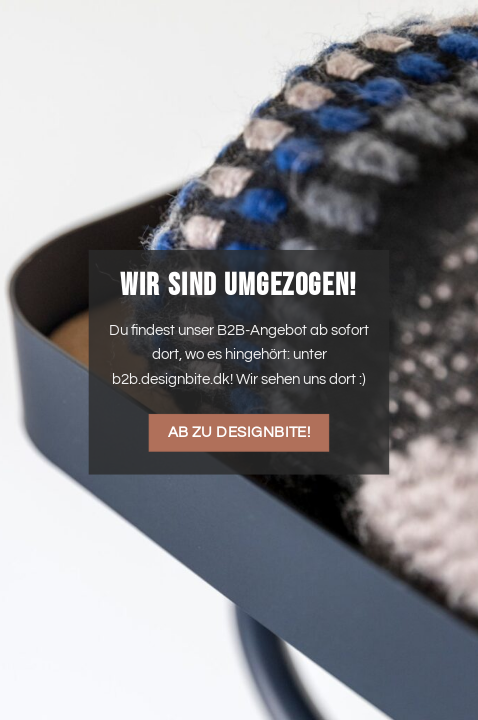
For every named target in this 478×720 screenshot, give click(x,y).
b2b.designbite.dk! (172, 379)
